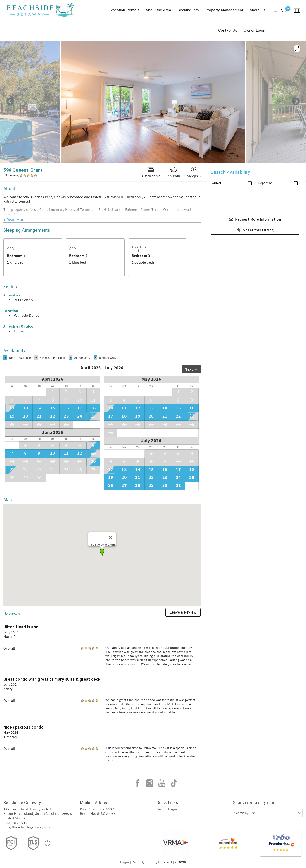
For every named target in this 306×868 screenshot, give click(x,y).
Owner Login (254, 30)
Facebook (138, 783)
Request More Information (258, 219)
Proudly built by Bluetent (152, 862)
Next (296, 102)
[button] (102, 553)
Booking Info (188, 10)
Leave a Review (183, 612)
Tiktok (174, 783)
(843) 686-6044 (15, 823)
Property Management (224, 10)
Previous (10, 102)
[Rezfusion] (48, 843)
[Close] (110, 537)
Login (124, 862)
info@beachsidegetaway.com (27, 827)
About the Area (159, 10)
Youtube (162, 783)
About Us (257, 10)
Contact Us (228, 30)
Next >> (191, 369)
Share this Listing (258, 230)
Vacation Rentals (125, 10)
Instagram (150, 783)
